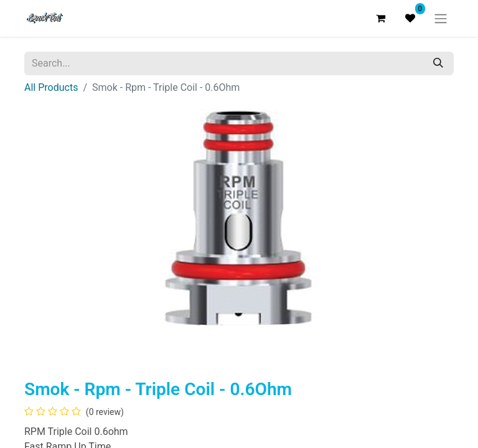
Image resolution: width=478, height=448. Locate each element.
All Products (51, 87)
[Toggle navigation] (441, 18)
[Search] (438, 63)
